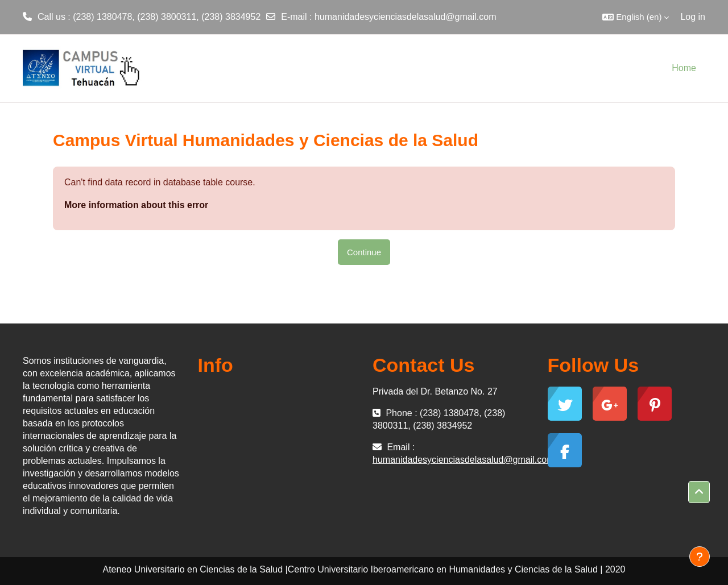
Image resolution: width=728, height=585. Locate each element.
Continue (364, 252)
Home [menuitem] (684, 68)
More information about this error (136, 205)
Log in (693, 17)
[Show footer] (700, 557)
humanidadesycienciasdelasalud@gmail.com (406, 17)
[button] (636, 17)
